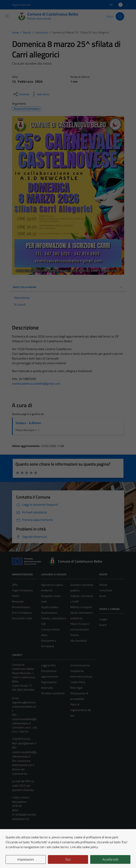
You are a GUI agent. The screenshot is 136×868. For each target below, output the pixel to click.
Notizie (103, 585)
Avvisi (103, 596)
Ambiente (47, 590)
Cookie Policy (78, 682)
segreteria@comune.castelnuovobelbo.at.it (24, 706)
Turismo (75, 635)
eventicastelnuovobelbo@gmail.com (36, 384)
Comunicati (106, 590)
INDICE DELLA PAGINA (68, 287)
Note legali (76, 688)
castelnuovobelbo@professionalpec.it (24, 721)
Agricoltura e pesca (52, 585)
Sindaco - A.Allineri (28, 423)
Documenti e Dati (22, 618)
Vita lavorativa (79, 641)
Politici (16, 596)
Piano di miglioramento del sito (81, 710)
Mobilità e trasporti (81, 607)
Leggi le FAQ (48, 665)
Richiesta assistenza (53, 693)
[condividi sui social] (21, 94)
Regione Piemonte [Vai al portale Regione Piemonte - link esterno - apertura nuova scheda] (21, 5)
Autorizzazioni (49, 613)
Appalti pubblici (50, 607)
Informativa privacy (81, 676)
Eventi (103, 625)
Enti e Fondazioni (22, 613)
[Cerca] (120, 16)
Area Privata (19, 836)
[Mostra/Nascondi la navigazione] (7, 16)
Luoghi (103, 619)
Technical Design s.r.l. (36, 858)
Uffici (15, 585)
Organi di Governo (22, 590)
